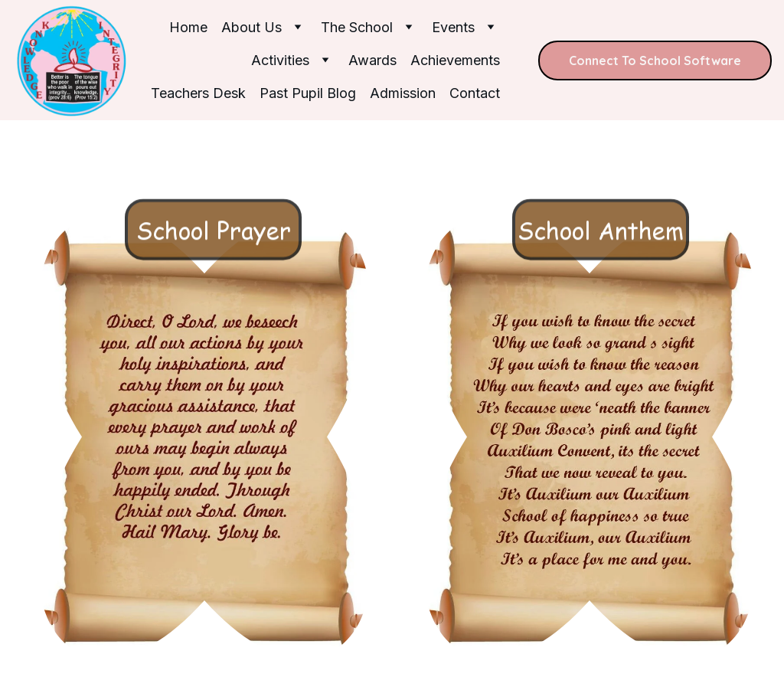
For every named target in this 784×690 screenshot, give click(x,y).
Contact (475, 93)
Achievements (455, 60)
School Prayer (214, 261)
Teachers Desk (198, 93)
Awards (372, 60)
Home (188, 27)
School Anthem (601, 261)
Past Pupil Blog (308, 93)
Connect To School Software (655, 60)
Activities (280, 60)
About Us (252, 27)
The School (357, 27)
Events (453, 27)
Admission (403, 93)
